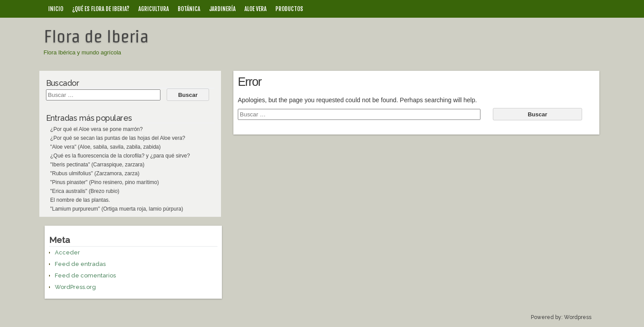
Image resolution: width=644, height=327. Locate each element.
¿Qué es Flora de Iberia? (101, 9)
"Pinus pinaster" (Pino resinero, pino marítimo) (105, 182)
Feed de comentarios (85, 275)
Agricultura (154, 9)
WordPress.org (75, 287)
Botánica (189, 9)
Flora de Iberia (96, 36)
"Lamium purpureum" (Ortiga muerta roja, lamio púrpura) (117, 209)
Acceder (67, 252)
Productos (289, 9)
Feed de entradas (80, 264)
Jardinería (222, 9)
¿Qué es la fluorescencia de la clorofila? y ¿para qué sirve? (120, 156)
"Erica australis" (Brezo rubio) (85, 191)
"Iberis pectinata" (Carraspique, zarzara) (97, 165)
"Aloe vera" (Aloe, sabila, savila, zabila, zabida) (106, 147)
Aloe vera (255, 9)
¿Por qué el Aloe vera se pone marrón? (97, 129)
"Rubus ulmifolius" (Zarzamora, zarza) (95, 173)
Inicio (56, 9)
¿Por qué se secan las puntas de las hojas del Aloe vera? (118, 138)
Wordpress (578, 317)
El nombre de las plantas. (80, 200)
